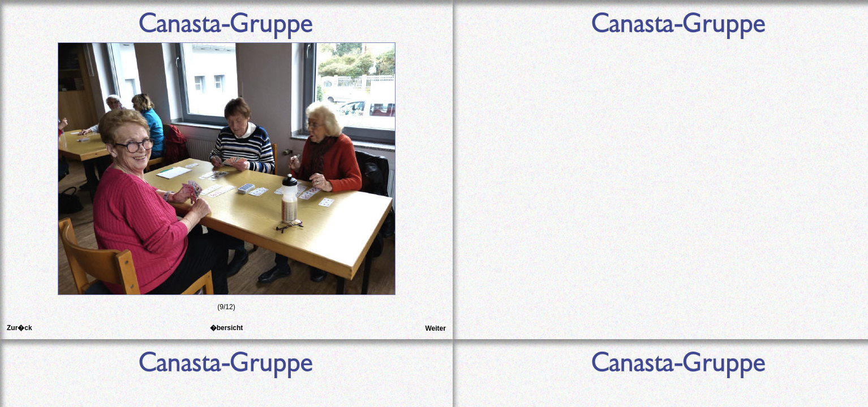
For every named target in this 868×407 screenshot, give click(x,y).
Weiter (435, 328)
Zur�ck (20, 328)
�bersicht (227, 328)
